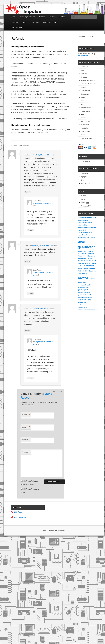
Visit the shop (83, 55)
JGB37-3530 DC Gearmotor (87, 271)
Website (25, 439)
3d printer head (91, 218)
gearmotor (86, 247)
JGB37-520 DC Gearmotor (87, 268)
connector (93, 227)
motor (83, 278)
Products (25, 22)
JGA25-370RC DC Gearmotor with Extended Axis (87, 263)
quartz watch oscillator (85, 297)
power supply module (85, 285)
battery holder (82, 225)
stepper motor (82, 307)
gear (81, 241)
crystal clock (82, 230)
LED (80, 274)
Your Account (17, 28)
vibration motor (83, 310)
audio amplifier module (85, 223)
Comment (26, 452)
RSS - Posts (18, 512)
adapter (80, 220)
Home (14, 17)
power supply (83, 282)
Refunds (42, 17)
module (85, 274)
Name (26, 415)
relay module (82, 300)
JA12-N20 (91, 251)
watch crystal (92, 310)
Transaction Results (50, 22)
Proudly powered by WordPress (54, 530)
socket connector (84, 305)
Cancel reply (57, 391)
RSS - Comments (20, 518)
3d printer (81, 218)
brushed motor (83, 228)
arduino (86, 220)
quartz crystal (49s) (84, 292)
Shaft (86, 302)
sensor (81, 302)
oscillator (92, 279)
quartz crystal (83, 290)
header (80, 251)
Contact (15, 22)
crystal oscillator (84, 235)
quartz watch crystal (84, 295)
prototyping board (84, 287)
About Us (62, 17)
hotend (85, 251)
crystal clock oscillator (85, 232)
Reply (27, 192)
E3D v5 (93, 237)
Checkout (36, 22)
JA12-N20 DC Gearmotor (86, 254)
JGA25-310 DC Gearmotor (87, 256)
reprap (89, 300)
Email (26, 427)
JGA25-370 (82, 259)
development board (84, 237)
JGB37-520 (90, 266)
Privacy (52, 17)
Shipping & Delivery (27, 17)
